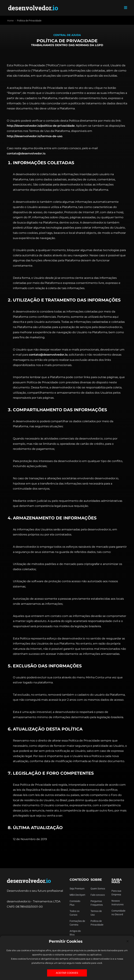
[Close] (128, 941)
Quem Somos (98, 889)
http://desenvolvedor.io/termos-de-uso (35, 136)
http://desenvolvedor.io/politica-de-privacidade (41, 126)
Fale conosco (98, 895)
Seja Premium (77, 889)
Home (10, 21)
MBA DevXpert (77, 895)
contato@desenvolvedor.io (26, 153)
